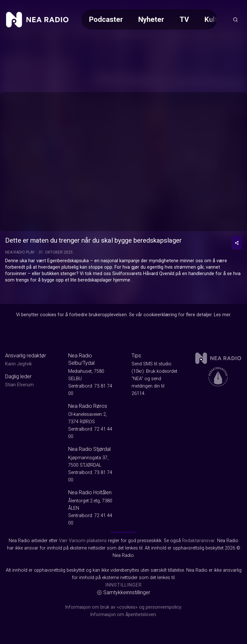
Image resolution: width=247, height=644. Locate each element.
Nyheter (151, 19)
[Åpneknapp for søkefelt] (235, 20)
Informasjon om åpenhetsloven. (123, 615)
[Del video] (237, 243)
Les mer (222, 315)
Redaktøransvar (198, 541)
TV (184, 19)
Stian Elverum (19, 385)
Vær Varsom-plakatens (83, 541)
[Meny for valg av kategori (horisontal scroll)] (149, 19)
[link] (37, 20)
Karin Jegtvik (18, 364)
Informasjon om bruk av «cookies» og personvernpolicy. (123, 607)
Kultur (214, 19)
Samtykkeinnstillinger (123, 592)
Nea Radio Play (20, 252)
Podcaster (106, 19)
